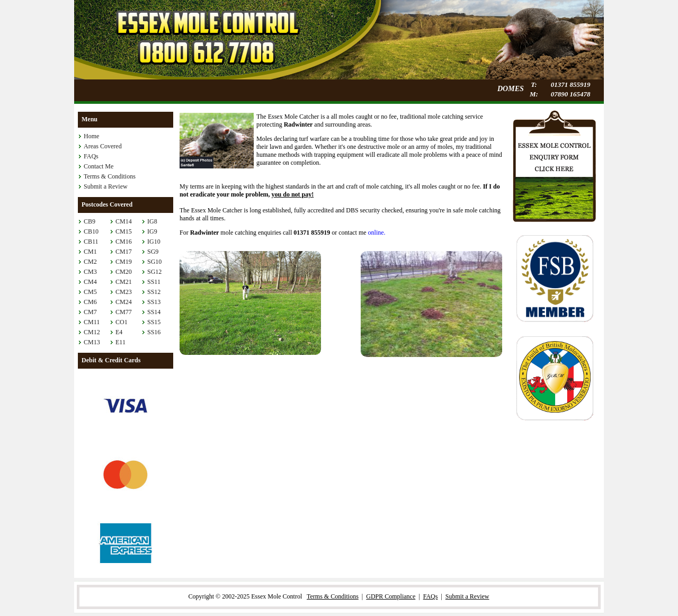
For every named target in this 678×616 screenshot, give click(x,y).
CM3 (90, 272)
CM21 (124, 282)
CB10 (91, 231)
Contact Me (99, 166)
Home (91, 136)
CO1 (122, 322)
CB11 (91, 242)
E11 (121, 342)
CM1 (90, 252)
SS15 (154, 322)
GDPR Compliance (391, 596)
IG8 (152, 221)
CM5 (90, 292)
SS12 (154, 292)
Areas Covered (103, 146)
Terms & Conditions (110, 176)
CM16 (124, 242)
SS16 (154, 332)
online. (377, 233)
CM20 (124, 272)
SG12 (154, 272)
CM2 (90, 262)
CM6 (90, 302)
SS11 (154, 282)
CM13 (92, 342)
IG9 (152, 231)
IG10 (154, 242)
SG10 (154, 262)
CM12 (92, 332)
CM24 (124, 302)
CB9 (90, 221)
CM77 (124, 312)
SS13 (154, 302)
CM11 (92, 322)
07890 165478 (571, 94)
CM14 (124, 221)
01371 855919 (571, 84)
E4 (119, 332)
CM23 (124, 292)
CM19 (124, 262)
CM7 (90, 312)
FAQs (91, 156)
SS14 (154, 312)
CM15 (124, 231)
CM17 (124, 252)
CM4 (90, 282)
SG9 (153, 252)
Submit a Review (106, 186)
